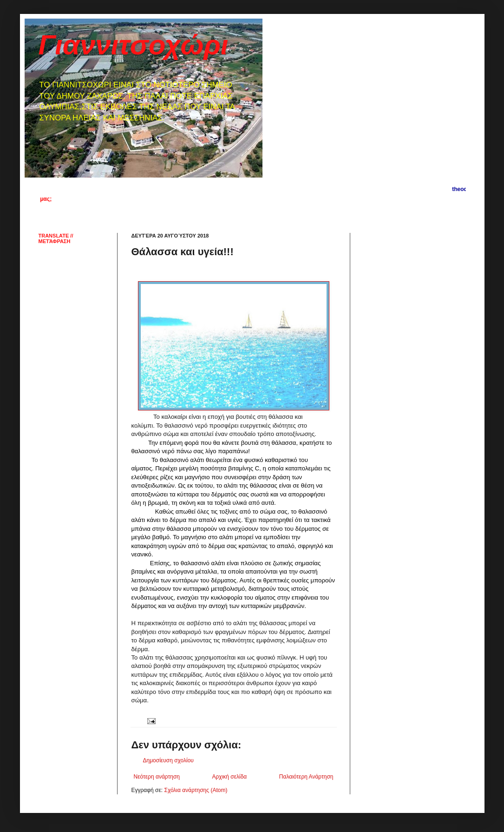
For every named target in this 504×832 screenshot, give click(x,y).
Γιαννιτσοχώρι (134, 45)
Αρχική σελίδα (229, 777)
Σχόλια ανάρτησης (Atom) (196, 790)
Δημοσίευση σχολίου (168, 760)
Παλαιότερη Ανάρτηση (306, 777)
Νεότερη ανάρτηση (157, 777)
